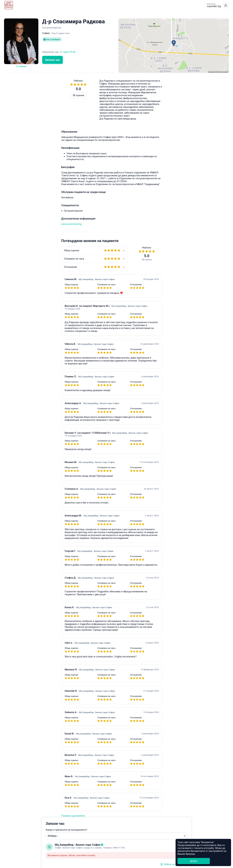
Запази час (53, 61)
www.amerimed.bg (14, 225)
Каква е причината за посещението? (143, 93)
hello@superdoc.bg (214, 209)
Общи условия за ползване (117, 848)
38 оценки (21, 96)
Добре (194, 861)
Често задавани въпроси (168, 209)
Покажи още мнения (16, 817)
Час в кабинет (53, 40)
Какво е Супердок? (116, 845)
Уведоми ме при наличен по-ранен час (152, 159)
